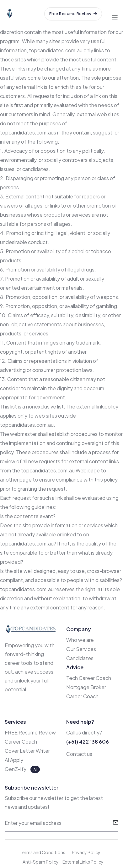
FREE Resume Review (30, 732)
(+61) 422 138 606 (88, 742)
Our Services (81, 649)
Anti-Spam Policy (41, 862)
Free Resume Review (73, 14)
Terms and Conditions (43, 852)
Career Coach (21, 742)
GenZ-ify (16, 769)
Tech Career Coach (89, 678)
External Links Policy (83, 862)
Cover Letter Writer (27, 751)
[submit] (116, 823)
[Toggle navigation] (115, 14)
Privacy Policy (86, 852)
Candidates (80, 658)
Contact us (79, 754)
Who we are (80, 640)
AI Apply (14, 760)
